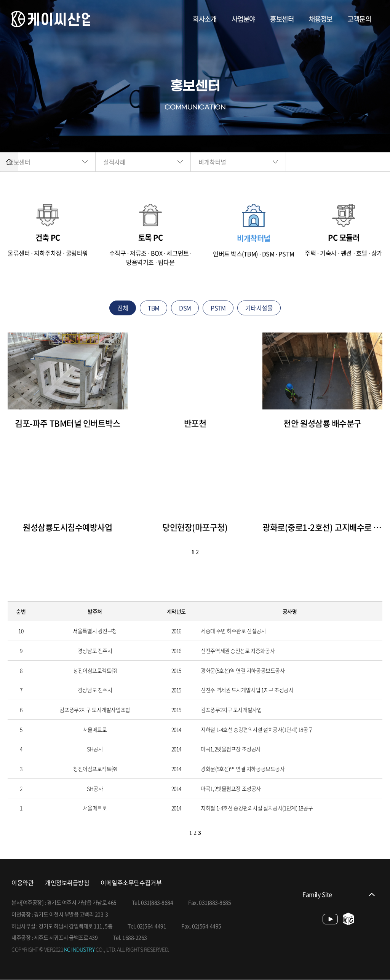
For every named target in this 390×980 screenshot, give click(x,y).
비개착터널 (231, 162)
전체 (121, 308)
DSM (185, 308)
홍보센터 (278, 19)
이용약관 (22, 883)
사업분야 (237, 19)
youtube (330, 919)
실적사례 (133, 162)
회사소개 (197, 19)
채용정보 (318, 19)
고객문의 (358, 19)
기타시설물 (260, 308)
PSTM (219, 308)
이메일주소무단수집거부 (131, 883)
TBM (153, 308)
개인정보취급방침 (67, 883)
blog (349, 919)
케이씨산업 (51, 19)
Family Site (317, 895)
